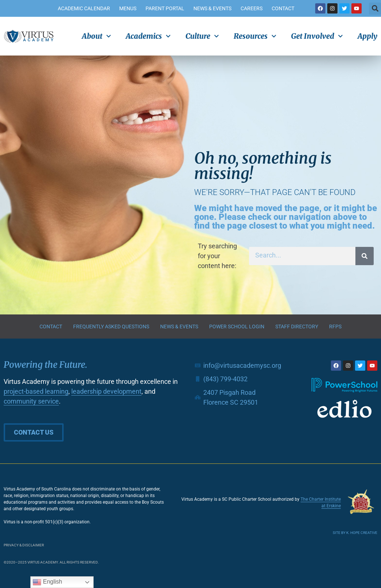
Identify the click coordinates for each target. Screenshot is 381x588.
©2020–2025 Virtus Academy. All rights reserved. (51, 562)
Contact (283, 8)
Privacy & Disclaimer (24, 545)
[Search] (365, 256)
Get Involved (317, 36)
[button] (375, 9)
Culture (202, 36)
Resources (255, 36)
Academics (148, 36)
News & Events (212, 8)
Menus (128, 8)
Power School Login (237, 327)
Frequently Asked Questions (111, 327)
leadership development (106, 391)
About (97, 36)
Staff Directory (297, 327)
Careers (252, 8)
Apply (367, 36)
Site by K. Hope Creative (355, 533)
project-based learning (36, 391)
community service (31, 401)
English (47, 582)
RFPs (335, 327)
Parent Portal (165, 8)
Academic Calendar (84, 8)
